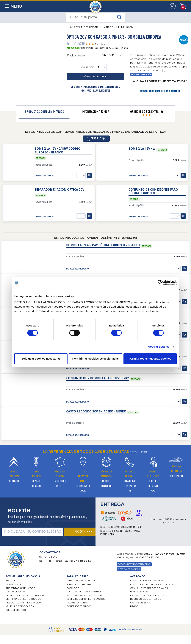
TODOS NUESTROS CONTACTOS (134, 564)
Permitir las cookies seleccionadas (95, 359)
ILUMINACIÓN (125, 27)
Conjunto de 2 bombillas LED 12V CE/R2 (98, 378)
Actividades (13, 584)
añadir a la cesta (95, 77)
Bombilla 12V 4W (142, 149)
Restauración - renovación (24, 603)
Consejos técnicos (79, 606)
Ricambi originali (77, 603)
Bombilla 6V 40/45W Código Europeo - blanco (103, 245)
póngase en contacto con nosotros (160, 91)
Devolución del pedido (146, 599)
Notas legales (139, 592)
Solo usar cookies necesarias (41, 359)
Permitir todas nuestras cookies (150, 359)
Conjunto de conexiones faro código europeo (153, 191)
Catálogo (73, 588)
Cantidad (94, 67)
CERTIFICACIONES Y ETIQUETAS (23, 599)
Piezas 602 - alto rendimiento (85, 595)
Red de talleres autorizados (25, 595)
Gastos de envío (141, 603)
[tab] (44, 112)
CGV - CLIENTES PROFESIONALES (149, 588)
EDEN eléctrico (16, 610)
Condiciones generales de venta (152, 584)
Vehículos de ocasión (20, 606)
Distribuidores (15, 592)
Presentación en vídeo (21, 588)
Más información (141, 75)
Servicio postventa (79, 584)
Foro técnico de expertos (84, 592)
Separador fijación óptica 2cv (60, 190)
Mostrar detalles (159, 347)
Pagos (134, 606)
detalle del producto (46, 176)
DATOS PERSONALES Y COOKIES (149, 595)
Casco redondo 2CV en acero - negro (96, 411)
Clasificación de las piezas (147, 581)
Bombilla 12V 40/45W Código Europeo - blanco (58, 150)
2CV (76, 27)
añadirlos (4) (96, 139)
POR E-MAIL (50, 557)
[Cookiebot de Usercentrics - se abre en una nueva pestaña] (160, 283)
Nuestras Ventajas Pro (81, 581)
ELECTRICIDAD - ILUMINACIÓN (98, 27)
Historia (11, 581)
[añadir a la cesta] (89, 175)
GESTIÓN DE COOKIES (129, 569)
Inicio (69, 27)
